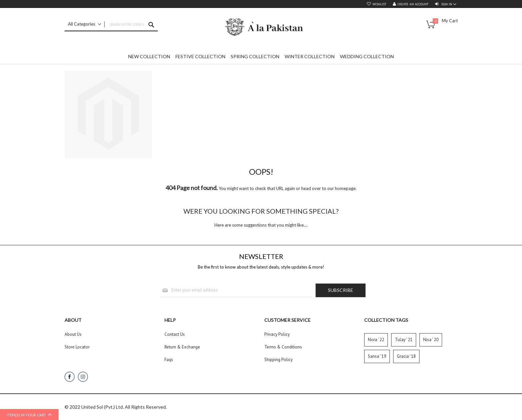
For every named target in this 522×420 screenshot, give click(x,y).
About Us (73, 334)
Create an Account (413, 4)
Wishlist (379, 4)
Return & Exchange (182, 347)
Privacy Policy (277, 334)
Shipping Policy (278, 360)
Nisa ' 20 (431, 340)
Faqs (169, 360)
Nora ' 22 (376, 340)
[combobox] (111, 25)
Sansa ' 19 (377, 356)
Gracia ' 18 (406, 356)
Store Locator (77, 347)
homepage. (346, 188)
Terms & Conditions (283, 347)
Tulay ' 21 (404, 340)
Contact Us (175, 334)
